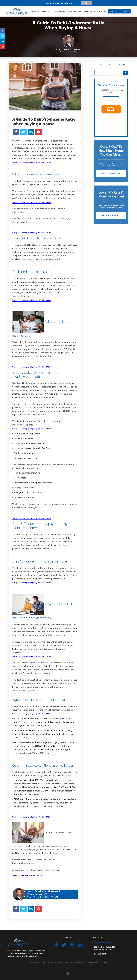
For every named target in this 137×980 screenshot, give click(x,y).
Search (100, 65)
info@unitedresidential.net (104, 943)
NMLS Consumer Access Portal (56, 965)
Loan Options (75, 11)
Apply (126, 11)
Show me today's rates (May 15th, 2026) (28, 875)
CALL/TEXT (114, 11)
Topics (111, 65)
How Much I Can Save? (111, 215)
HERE (86, 3)
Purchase (35, 11)
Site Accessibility (86, 965)
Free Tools (89, 11)
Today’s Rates (59, 11)
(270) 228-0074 (51, 897)
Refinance (46, 11)
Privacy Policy (74, 965)
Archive (122, 65)
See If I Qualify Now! (111, 173)
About (101, 11)
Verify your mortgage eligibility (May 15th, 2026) (31, 162)
